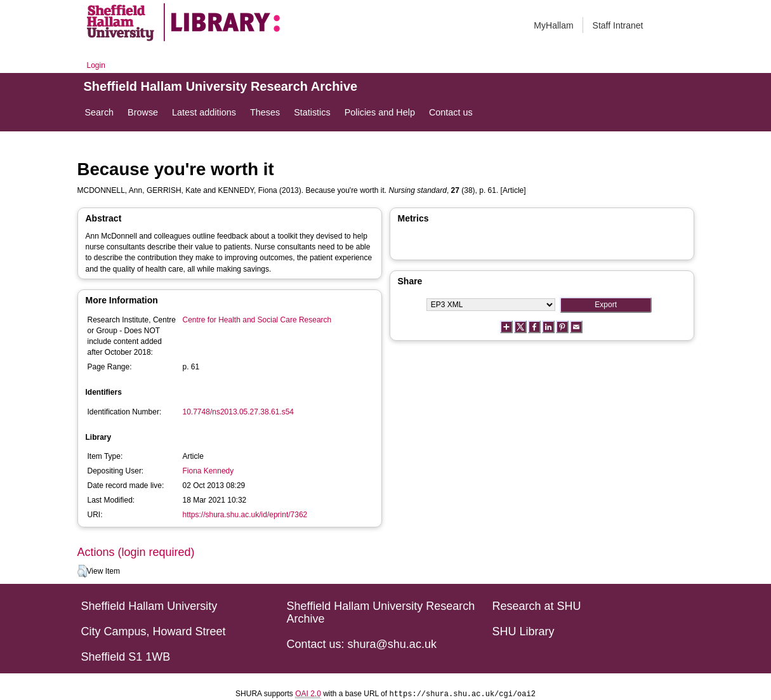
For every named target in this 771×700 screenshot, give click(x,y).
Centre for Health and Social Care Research (257, 320)
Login (96, 65)
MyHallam (553, 25)
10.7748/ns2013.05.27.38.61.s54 (239, 412)
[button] (82, 571)
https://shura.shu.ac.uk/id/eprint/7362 (245, 515)
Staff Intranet (618, 25)
